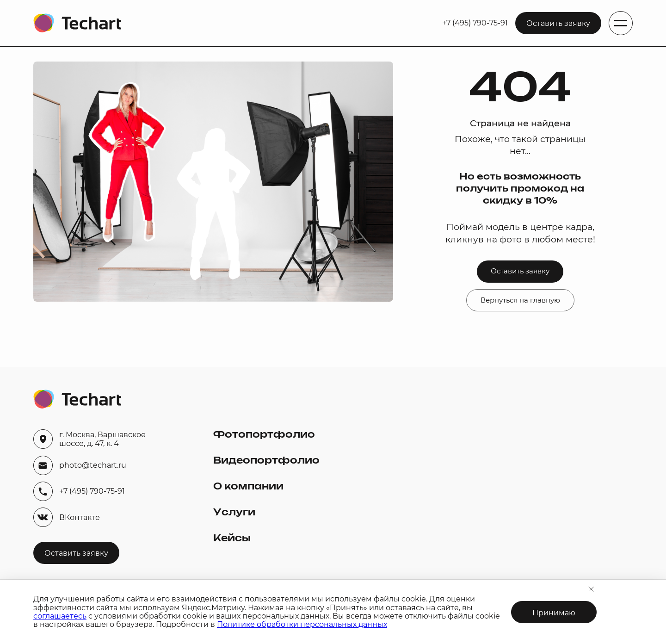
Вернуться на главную (520, 300)
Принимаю (554, 613)
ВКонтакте (67, 517)
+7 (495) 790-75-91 (475, 23)
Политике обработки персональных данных (302, 624)
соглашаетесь (60, 616)
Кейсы (232, 539)
